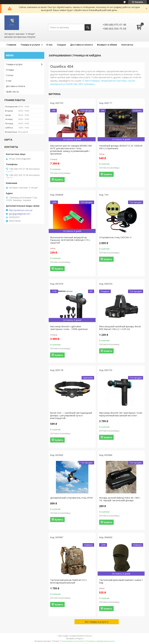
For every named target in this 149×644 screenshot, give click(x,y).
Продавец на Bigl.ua (75, 638)
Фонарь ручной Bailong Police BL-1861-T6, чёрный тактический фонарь (120, 499)
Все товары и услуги (96, 622)
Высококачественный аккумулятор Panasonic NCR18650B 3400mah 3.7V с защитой (70, 240)
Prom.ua (88, 636)
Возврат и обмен (107, 45)
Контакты (127, 45)
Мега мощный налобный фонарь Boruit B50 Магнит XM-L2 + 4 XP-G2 (120, 328)
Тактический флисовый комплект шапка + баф (121, 581)
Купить (59, 180)
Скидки (61, 45)
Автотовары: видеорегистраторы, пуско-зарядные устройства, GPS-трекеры (93, 82)
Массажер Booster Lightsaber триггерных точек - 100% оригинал (69, 328)
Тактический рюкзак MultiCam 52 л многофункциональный (68, 581)
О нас (49, 45)
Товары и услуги (30, 45)
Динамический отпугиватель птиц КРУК (71, 498)
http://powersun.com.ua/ (21, 210)
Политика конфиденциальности (100, 641)
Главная (11, 45)
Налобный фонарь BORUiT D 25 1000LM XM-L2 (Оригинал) (121, 147)
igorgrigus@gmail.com (19, 214)
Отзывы (10, 70)
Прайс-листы (12, 92)
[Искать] (88, 27)
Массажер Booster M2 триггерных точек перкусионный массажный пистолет (121, 414)
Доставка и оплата (81, 45)
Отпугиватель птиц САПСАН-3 (115, 237)
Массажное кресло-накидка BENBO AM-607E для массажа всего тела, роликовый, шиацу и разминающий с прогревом (71, 150)
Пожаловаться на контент (73, 641)
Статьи (10, 75)
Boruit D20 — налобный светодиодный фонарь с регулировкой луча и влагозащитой (71, 415)
